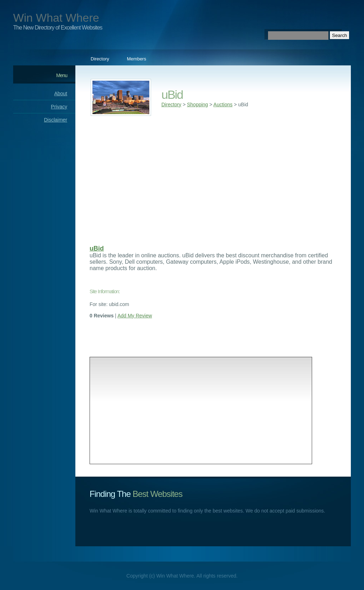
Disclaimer (56, 120)
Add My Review (135, 316)
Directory (100, 59)
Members (136, 59)
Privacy (59, 107)
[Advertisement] (213, 178)
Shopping (197, 104)
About (61, 93)
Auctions (223, 104)
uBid (97, 248)
